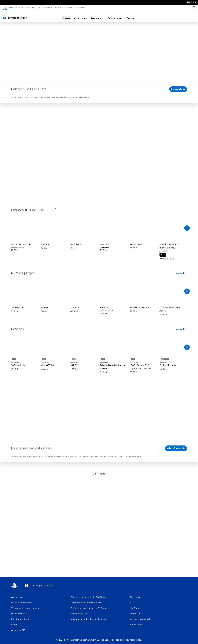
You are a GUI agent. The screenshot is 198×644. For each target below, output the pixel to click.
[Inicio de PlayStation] (5, 8)
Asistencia (79, 8)
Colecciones (80, 16)
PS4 (27, 8)
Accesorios (46, 8)
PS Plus (35, 8)
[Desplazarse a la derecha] (187, 225)
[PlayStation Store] (16, 15)
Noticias (58, 8)
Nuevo (66, 16)
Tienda (68, 8)
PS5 (20, 8)
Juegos (12, 8)
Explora (131, 16)
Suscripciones (115, 16)
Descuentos (97, 16)
